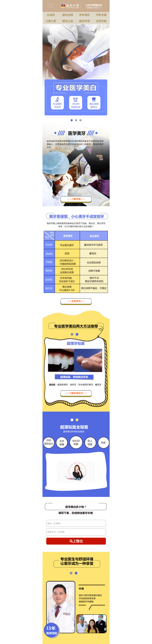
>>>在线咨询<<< (76, 301)
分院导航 (101, 21)
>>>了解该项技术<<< (76, 393)
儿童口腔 (51, 21)
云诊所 (51, 15)
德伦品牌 (68, 15)
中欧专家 (101, 15)
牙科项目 (84, 15)
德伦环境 (84, 21)
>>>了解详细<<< (76, 199)
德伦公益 (68, 21)
